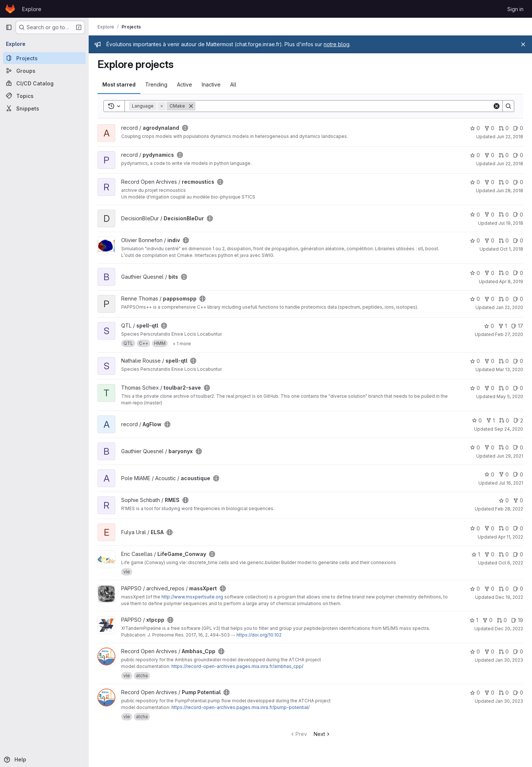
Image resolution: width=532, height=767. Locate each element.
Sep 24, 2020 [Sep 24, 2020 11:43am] (509, 429)
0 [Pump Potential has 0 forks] (489, 693)
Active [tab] (185, 84)
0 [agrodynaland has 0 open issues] (518, 128)
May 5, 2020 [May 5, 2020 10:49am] (510, 396)
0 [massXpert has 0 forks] (489, 589)
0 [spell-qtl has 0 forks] (489, 361)
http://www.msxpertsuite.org (192, 597)
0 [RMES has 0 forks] (518, 500)
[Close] (523, 44)
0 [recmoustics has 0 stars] (475, 182)
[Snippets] (44, 108)
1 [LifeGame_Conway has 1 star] (476, 554)
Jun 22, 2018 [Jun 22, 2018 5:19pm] (510, 164)
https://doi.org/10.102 (259, 635)
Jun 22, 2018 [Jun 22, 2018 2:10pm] (510, 137)
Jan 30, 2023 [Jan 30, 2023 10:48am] (509, 701)
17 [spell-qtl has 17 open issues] (517, 326)
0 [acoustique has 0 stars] (489, 474)
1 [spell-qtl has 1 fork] (503, 326)
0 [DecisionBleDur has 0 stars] (475, 215)
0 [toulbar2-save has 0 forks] (489, 388)
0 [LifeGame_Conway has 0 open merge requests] (504, 554)
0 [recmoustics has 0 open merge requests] (504, 182)
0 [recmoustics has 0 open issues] (518, 182)
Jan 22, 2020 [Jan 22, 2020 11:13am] (509, 307)
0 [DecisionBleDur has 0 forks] (489, 215)
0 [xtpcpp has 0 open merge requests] (502, 620)
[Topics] (44, 96)
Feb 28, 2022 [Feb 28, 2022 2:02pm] (509, 509)
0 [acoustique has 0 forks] (504, 474)
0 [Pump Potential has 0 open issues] (518, 693)
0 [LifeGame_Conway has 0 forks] (489, 554)
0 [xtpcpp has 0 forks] (487, 620)
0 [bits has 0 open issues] (518, 273)
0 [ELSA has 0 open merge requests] (504, 528)
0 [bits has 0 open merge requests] (504, 273)
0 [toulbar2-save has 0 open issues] (518, 388)
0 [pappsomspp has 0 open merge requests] (504, 299)
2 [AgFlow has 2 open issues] (518, 420)
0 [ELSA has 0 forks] (489, 528)
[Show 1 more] (182, 343)
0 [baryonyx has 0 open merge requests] (504, 447)
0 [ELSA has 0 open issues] (518, 528)
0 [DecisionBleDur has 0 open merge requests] (504, 215)
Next (322, 734)
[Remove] (191, 106)
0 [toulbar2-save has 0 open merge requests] (504, 388)
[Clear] (497, 106)
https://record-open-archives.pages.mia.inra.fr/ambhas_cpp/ (237, 666)
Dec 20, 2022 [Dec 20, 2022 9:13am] (509, 629)
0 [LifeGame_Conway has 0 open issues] (518, 554)
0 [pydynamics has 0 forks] (489, 155)
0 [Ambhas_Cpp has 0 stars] (475, 651)
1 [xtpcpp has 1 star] (474, 620)
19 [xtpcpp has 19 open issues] (517, 620)
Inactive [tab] (211, 84)
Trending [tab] (156, 84)
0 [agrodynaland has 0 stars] (475, 128)
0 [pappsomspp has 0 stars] (475, 299)
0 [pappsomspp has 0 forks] (489, 299)
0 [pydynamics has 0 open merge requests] (504, 155)
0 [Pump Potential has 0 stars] (475, 693)
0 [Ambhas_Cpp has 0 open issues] (518, 651)
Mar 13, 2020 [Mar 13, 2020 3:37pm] (509, 369)
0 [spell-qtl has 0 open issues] (518, 361)
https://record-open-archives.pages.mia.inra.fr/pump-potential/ (241, 707)
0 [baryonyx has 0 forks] (489, 447)
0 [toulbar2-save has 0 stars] (475, 388)
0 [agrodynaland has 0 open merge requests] (504, 128)
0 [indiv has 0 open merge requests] (504, 240)
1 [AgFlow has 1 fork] (490, 420)
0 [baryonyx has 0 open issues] (518, 447)
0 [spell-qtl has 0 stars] (489, 326)
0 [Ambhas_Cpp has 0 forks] (489, 651)
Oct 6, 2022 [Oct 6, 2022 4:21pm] (511, 563)
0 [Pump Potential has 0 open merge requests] (504, 693)
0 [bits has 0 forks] (489, 273)
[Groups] (44, 71)
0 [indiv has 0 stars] (475, 240)
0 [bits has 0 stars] (475, 273)
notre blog (337, 44)
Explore (32, 9)
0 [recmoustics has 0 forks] (489, 182)
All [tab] (233, 84)
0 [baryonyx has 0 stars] (475, 447)
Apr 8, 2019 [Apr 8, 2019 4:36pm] (511, 281)
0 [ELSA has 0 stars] (475, 528)
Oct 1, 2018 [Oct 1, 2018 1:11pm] (511, 249)
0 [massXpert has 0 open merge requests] (504, 589)
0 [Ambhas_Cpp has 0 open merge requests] (504, 651)
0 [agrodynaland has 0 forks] (489, 128)
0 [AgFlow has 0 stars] (477, 420)
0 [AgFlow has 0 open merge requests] (504, 420)
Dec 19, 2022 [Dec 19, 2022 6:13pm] (509, 597)
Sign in (515, 9)
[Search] (344, 106)
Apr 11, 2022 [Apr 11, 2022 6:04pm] (511, 537)
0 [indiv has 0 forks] (489, 240)
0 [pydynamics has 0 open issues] (518, 155)
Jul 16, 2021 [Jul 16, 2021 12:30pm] (511, 483)
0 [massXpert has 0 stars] (475, 589)
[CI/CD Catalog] (44, 83)
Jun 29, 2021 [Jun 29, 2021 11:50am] (510, 456)
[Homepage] (10, 9)
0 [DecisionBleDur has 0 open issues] (518, 215)
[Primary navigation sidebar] (9, 27)
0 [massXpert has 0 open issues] (518, 589)
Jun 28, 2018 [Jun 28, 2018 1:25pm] (510, 191)
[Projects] (44, 58)
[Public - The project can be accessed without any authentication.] (185, 128)
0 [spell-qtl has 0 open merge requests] (504, 361)
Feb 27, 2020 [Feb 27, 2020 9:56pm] (509, 334)
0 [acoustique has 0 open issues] (518, 474)
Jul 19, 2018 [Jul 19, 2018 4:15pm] (511, 223)
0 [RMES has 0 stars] (504, 500)
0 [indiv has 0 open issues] (518, 240)
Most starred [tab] (119, 84)
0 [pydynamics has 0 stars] (475, 155)
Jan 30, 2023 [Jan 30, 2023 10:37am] (509, 660)
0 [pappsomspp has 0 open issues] (518, 299)
